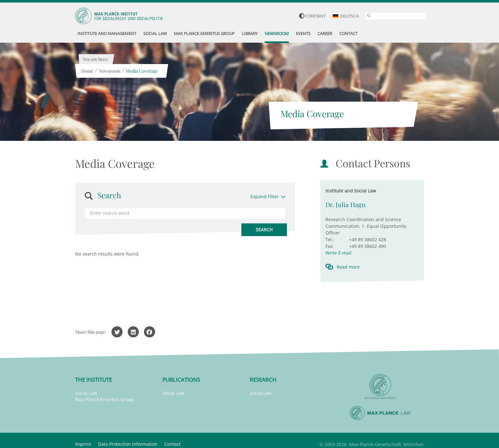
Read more (348, 267)
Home (87, 71)
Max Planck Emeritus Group (105, 399)
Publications (181, 380)
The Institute (93, 380)
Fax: (330, 246)
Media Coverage (141, 71)
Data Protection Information (128, 444)
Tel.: (330, 239)
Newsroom (109, 71)
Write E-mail (339, 253)
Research (263, 380)
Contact (172, 444)
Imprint (83, 444)
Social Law (86, 393)
